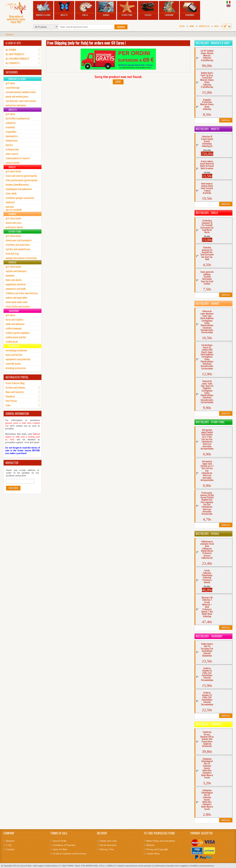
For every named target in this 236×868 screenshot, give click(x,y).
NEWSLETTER (12, 463)
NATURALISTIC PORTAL (17, 377)
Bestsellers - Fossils (207, 534)
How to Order (60, 841)
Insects (64, 9)
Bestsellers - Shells (207, 213)
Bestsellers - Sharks (207, 304)
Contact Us (204, 26)
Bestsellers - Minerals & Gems (213, 43)
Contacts (10, 849)
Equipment (190, 9)
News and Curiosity (15, 392)
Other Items (127, 9)
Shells (85, 9)
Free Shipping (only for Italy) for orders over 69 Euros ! (86, 43)
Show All (226, 120)
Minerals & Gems (43, 9)
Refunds (150, 845)
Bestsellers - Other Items (210, 422)
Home (192, 26)
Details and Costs (108, 841)
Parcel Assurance (108, 845)
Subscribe (13, 488)
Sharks (106, 9)
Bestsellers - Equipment (209, 724)
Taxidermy (169, 9)
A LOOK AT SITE (13, 43)
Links (8, 405)
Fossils (148, 9)
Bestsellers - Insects (207, 129)
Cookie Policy (153, 854)
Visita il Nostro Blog (15, 383)
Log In (182, 26)
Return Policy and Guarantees (161, 841)
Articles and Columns (15, 387)
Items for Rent (60, 849)
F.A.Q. (9, 845)
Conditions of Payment (64, 845)
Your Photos (11, 401)
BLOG (216, 26)
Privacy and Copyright (157, 849)
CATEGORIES (12, 72)
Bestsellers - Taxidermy (209, 636)
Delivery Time (107, 849)
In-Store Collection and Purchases (70, 854)
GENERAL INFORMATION (17, 414)
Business (10, 841)
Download (10, 396)
